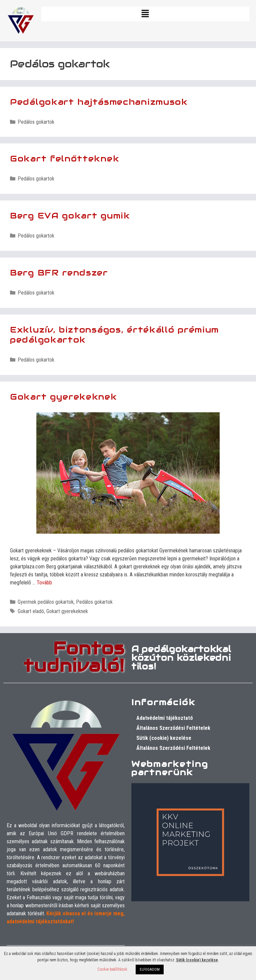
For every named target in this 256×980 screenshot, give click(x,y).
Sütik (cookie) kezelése (164, 738)
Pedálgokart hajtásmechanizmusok (99, 102)
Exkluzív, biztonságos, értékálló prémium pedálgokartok (114, 335)
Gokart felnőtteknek (65, 158)
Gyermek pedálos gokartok (46, 602)
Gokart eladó (31, 611)
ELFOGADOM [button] (150, 969)
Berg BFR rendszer (59, 273)
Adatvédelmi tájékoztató (165, 718)
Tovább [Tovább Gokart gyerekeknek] (44, 583)
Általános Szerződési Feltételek (173, 728)
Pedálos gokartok (36, 122)
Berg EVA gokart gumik (70, 215)
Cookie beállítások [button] (112, 969)
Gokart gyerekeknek (64, 397)
